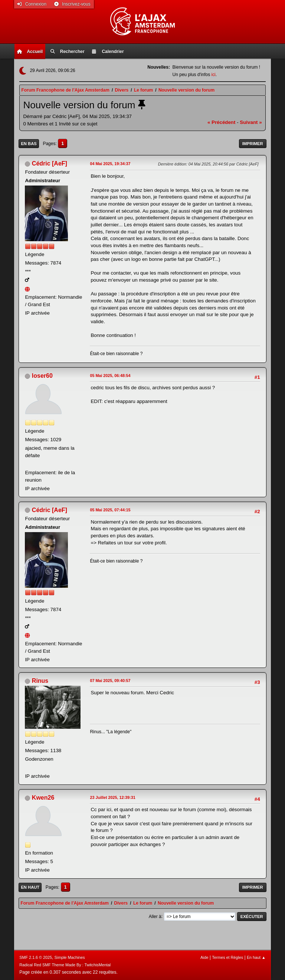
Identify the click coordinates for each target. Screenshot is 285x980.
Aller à (155, 916)
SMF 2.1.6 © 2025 (36, 957)
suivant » (251, 122)
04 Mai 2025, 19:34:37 (110, 164)
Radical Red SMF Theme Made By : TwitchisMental (65, 965)
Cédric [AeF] (50, 163)
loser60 (42, 376)
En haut (30, 887)
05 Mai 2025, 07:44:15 (110, 510)
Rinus (40, 681)
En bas (29, 144)
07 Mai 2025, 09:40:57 (110, 681)
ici (213, 75)
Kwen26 (43, 798)
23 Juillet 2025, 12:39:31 (112, 797)
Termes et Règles (227, 957)
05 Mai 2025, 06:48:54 (110, 376)
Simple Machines (70, 957)
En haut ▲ (256, 957)
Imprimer (253, 144)
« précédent (222, 122)
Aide (204, 957)
